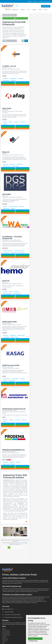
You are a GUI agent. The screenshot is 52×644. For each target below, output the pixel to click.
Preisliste (4, 637)
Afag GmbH (7, 108)
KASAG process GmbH (11, 365)
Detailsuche (16, 10)
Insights (35, 10)
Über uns (4, 629)
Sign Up (30, 1)
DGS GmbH (7, 194)
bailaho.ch (12, 544)
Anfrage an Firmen (6, 635)
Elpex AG (6, 152)
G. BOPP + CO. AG (9, 66)
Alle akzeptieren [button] (32, 639)
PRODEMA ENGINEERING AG (13, 450)
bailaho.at (19, 543)
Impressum (5, 641)
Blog (41, 10)
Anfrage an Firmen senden (44, 1)
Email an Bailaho (6, 633)
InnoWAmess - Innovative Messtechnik (12, 238)
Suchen (15, 18)
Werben (23, 10)
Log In (35, 1)
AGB (3, 643)
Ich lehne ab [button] (39, 639)
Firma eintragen (46, 6)
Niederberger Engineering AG (14, 409)
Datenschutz (5, 639)
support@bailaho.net (9, 609)
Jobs (46, 10)
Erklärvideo (8, 10)
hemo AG (6, 281)
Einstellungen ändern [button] (33, 641)
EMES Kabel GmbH (10, 322)
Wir (29, 10)
